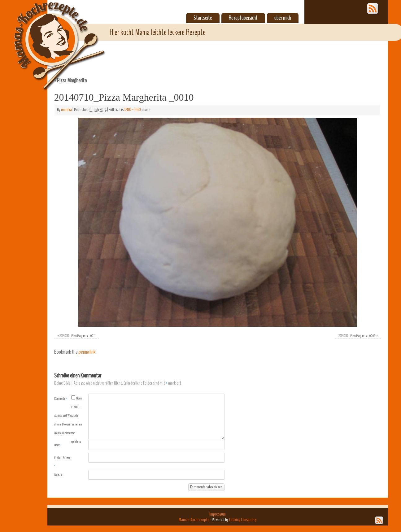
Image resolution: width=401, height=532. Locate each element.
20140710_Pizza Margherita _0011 (77, 336)
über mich (283, 18)
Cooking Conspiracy (243, 520)
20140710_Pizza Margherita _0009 (357, 336)
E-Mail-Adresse (62, 462)
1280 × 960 (133, 110)
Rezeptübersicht (243, 18)
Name (58, 445)
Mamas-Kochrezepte (50, 39)
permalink (87, 352)
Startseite (203, 18)
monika (66, 110)
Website (58, 475)
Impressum (218, 514)
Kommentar (61, 399)
